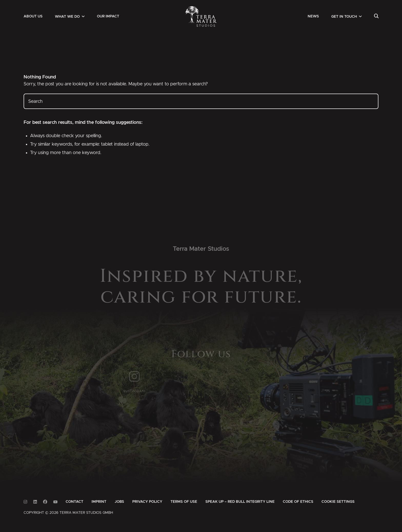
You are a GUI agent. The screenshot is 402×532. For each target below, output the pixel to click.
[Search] (376, 16)
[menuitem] (33, 16)
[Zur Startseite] (201, 16)
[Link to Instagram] (25, 502)
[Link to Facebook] (45, 502)
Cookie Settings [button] (338, 502)
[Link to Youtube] (55, 502)
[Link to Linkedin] (35, 502)
